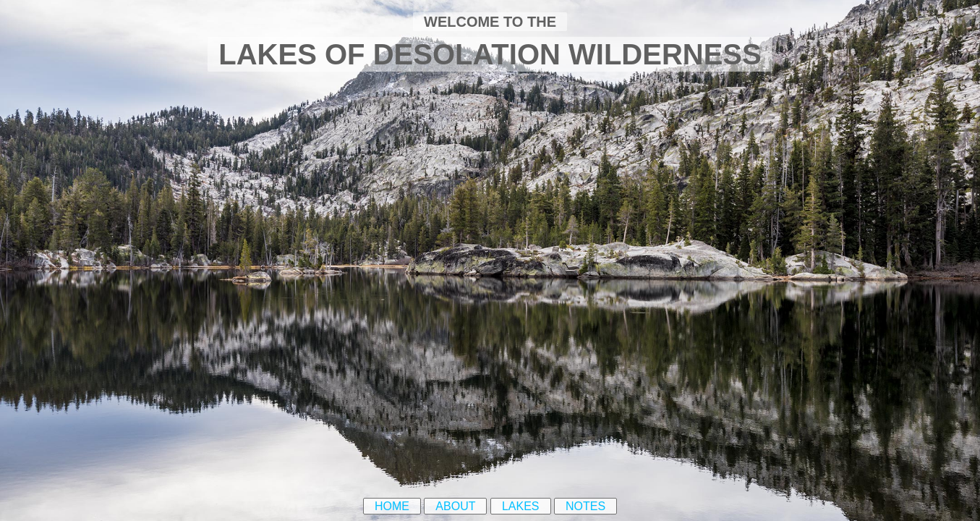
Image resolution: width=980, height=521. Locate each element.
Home (392, 506)
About (455, 506)
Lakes (521, 506)
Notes (585, 506)
